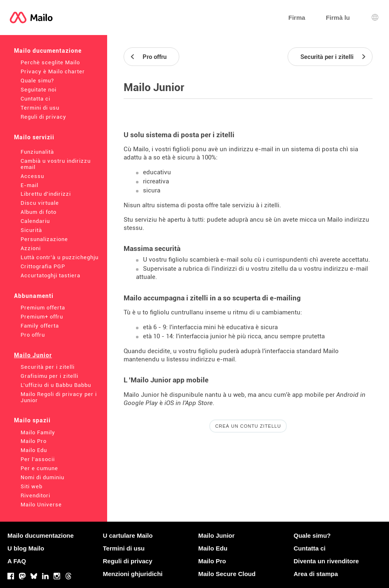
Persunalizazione (44, 239)
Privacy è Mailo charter (53, 71)
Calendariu (35, 221)
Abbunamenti (34, 296)
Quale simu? (37, 81)
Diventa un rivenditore (326, 561)
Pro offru (33, 335)
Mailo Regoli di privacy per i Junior (59, 397)
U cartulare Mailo (128, 535)
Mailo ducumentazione (48, 51)
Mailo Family (38, 432)
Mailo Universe (41, 505)
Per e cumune (39, 468)
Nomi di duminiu (42, 477)
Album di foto (39, 212)
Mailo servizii (34, 137)
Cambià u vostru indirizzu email (56, 164)
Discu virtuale (40, 203)
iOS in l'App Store (189, 403)
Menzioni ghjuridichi (133, 574)
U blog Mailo (26, 548)
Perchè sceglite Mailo (50, 62)
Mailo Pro (34, 441)
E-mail (29, 185)
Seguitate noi (39, 90)
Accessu (32, 176)
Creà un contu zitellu (248, 426)
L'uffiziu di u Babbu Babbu (56, 385)
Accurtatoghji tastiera (50, 275)
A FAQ (17, 561)
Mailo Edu (34, 450)
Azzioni (31, 248)
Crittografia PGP (43, 266)
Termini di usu (40, 108)
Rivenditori (35, 495)
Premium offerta (43, 308)
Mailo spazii (32, 420)
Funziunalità (37, 152)
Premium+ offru (42, 317)
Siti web (32, 486)
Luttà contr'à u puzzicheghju (60, 257)
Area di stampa (316, 574)
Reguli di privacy (43, 117)
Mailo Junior (33, 355)
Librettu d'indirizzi (46, 194)
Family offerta (40, 326)
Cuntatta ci (35, 99)
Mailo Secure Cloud (227, 574)
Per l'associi (38, 459)
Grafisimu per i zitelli (49, 376)
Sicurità (31, 230)
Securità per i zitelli (48, 367)
